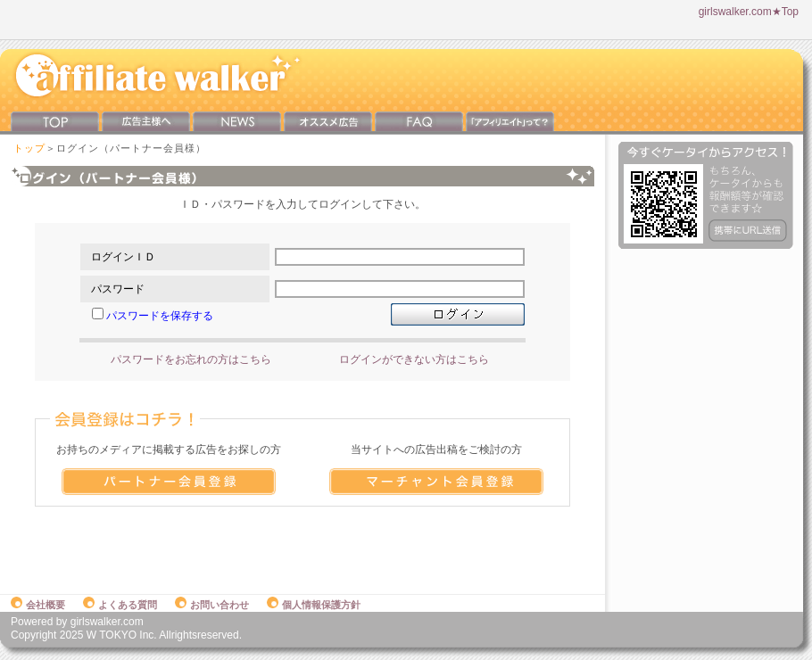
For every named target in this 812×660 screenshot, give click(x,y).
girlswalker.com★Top (749, 12)
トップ (29, 148)
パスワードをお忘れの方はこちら (191, 359)
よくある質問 (120, 605)
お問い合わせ (212, 605)
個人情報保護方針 (314, 605)
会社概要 (38, 605)
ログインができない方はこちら (414, 359)
